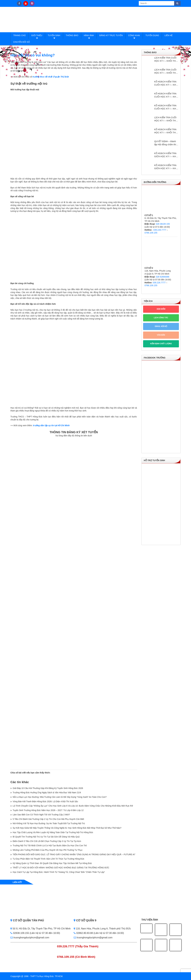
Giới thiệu (37, 35)
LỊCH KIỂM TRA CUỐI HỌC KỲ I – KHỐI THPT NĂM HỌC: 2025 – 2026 (166, 59)
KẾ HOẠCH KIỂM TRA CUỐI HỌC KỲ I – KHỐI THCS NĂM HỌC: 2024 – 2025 (166, 107)
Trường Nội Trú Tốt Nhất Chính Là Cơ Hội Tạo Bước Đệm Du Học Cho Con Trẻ (50, 846)
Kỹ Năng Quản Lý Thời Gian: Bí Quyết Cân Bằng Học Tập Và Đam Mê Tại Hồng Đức (52, 863)
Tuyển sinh (54, 35)
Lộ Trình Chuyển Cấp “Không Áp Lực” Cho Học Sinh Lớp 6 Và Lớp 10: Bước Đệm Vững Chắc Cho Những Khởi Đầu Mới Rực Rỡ (73, 806)
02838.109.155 (20, 933)
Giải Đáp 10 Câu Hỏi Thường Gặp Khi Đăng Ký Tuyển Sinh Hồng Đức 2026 (48, 788)
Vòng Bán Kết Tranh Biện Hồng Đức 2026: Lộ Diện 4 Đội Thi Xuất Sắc (45, 801)
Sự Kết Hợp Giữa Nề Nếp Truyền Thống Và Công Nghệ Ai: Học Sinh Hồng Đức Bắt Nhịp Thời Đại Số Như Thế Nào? (67, 828)
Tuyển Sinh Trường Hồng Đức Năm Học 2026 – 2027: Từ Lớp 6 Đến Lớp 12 (48, 810)
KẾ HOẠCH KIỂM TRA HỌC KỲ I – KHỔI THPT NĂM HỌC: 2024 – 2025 (166, 131)
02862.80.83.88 (83, 933)
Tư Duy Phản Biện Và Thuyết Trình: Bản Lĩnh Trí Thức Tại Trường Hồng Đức (48, 859)
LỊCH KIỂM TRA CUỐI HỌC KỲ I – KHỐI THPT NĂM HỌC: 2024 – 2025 (166, 119)
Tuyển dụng (152, 35)
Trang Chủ (19, 35)
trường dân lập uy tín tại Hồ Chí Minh (51, 425)
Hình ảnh (89, 35)
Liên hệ (169, 35)
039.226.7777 (160, 230)
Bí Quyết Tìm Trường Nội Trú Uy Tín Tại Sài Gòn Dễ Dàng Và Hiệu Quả (46, 837)
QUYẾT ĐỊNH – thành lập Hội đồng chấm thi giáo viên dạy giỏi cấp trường (165, 143)
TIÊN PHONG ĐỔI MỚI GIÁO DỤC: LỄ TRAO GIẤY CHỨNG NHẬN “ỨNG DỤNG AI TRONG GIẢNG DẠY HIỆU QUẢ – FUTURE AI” (74, 854)
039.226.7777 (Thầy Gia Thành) (78, 946)
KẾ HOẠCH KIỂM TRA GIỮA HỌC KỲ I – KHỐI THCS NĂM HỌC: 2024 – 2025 (166, 167)
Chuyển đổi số (22, 42)
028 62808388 (162, 277)
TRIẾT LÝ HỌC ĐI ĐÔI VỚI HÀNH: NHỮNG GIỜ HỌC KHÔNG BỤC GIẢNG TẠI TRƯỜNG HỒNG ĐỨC (61, 868)
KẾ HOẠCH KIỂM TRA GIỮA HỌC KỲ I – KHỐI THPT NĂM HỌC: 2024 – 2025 (166, 155)
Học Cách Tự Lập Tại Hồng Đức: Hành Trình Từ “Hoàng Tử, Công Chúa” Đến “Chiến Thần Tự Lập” (59, 872)
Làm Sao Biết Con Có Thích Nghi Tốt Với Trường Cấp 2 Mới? (41, 815)
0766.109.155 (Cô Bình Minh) (76, 957)
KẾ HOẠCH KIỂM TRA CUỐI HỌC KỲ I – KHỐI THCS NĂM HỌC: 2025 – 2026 (166, 95)
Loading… (74, 603)
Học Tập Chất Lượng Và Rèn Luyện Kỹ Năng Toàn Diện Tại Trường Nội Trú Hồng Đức (53, 832)
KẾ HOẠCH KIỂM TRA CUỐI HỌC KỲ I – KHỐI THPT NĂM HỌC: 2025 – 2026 (166, 83)
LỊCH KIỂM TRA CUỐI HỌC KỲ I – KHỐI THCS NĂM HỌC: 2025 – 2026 (167, 71)
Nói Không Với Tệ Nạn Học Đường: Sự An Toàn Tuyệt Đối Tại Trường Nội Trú (49, 823)
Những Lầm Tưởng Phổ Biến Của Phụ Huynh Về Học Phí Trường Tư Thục (48, 850)
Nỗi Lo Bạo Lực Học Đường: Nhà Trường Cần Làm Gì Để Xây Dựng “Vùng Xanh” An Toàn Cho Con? (60, 797)
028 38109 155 (163, 224)
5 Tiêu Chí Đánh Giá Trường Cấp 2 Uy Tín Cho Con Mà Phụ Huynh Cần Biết (48, 819)
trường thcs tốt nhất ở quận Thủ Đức (51, 77)
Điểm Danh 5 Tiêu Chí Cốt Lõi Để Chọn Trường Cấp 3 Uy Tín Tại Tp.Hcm (47, 841)
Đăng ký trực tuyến (111, 35)
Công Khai (134, 35)
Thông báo (72, 35)
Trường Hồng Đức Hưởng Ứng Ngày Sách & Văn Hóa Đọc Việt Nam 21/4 (47, 793)
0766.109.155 (151, 233)
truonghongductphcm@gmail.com (30, 938)
